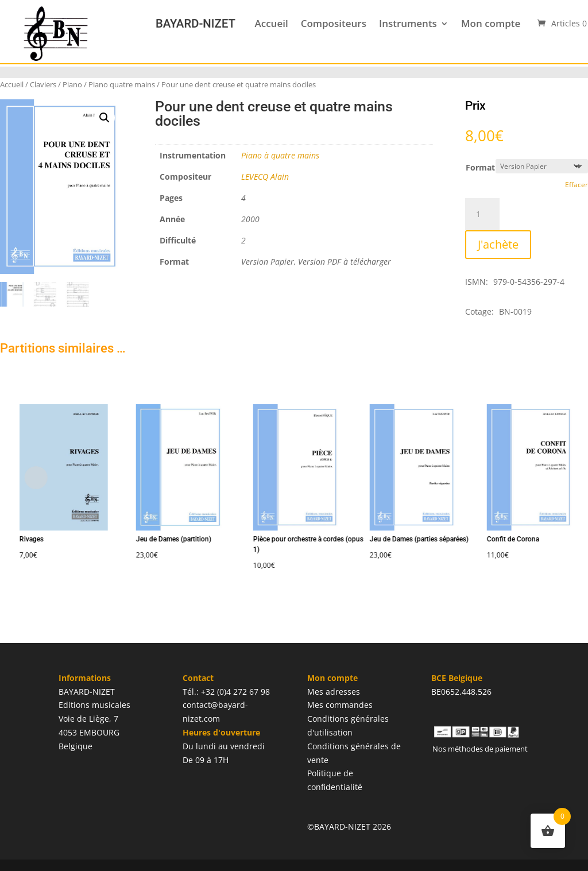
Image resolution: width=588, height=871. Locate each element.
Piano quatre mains (122, 84)
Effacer (577, 185)
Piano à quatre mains (280, 155)
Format (480, 167)
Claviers (43, 84)
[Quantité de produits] (482, 214)
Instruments (408, 23)
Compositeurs (334, 23)
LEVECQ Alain (265, 177)
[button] (105, 118)
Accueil (271, 23)
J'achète (498, 244)
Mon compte (491, 23)
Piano (72, 84)
